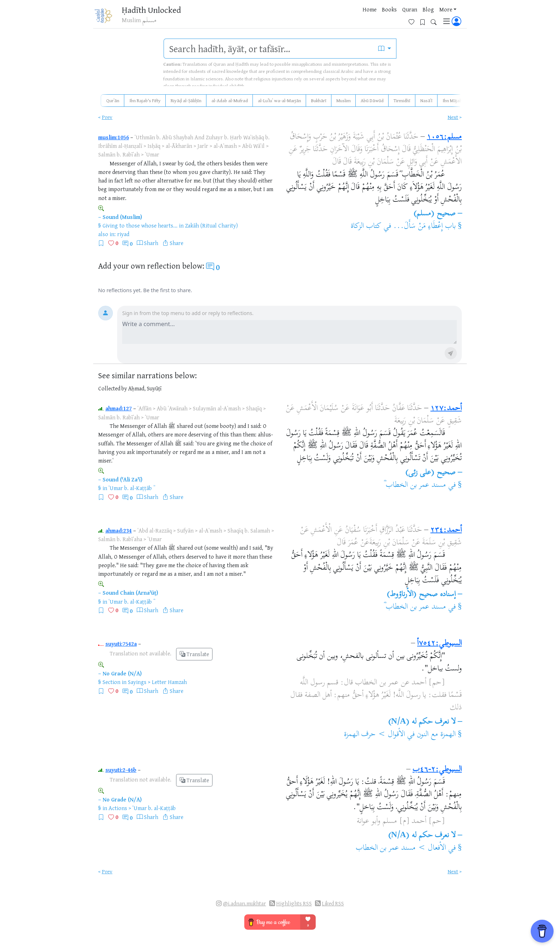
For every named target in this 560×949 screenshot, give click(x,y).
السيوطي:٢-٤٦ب (437, 770)
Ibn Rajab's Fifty (145, 100)
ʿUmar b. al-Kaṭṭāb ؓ (131, 488)
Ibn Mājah (452, 100)
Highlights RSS (294, 903)
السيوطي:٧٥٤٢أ (439, 644)
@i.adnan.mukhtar (244, 903)
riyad (123, 234)
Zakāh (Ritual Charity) (211, 225)
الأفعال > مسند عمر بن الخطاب (401, 848)
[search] (269, 49)
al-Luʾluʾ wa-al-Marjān (279, 100)
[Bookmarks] (425, 17)
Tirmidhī (402, 100)
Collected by (113, 388)
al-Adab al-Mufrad (230, 100)
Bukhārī (319, 100)
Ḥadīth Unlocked (155, 10)
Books (336, 18)
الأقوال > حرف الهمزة (375, 735)
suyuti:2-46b (121, 770)
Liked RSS (333, 903)
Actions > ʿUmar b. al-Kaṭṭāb (142, 808)
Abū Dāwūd (372, 100)
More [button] (392, 18)
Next (453, 117)
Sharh (151, 243)
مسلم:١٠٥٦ (444, 137)
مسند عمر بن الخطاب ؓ (415, 485)
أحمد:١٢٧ (446, 409)
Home (316, 18)
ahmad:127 (119, 408)
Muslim (344, 100)
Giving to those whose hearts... (140, 225)
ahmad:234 (119, 530)
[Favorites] (414, 17)
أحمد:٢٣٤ (446, 530)
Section (111, 682)
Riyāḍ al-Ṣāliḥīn (186, 100)
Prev (107, 117)
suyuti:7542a (121, 644)
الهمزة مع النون (436, 735)
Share (176, 243)
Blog (375, 18)
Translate (194, 654)
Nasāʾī (426, 100)
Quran (356, 18)
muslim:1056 (114, 137)
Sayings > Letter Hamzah (157, 682)
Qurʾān (113, 100)
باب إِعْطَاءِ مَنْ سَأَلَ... (424, 226)
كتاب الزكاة (366, 226)
